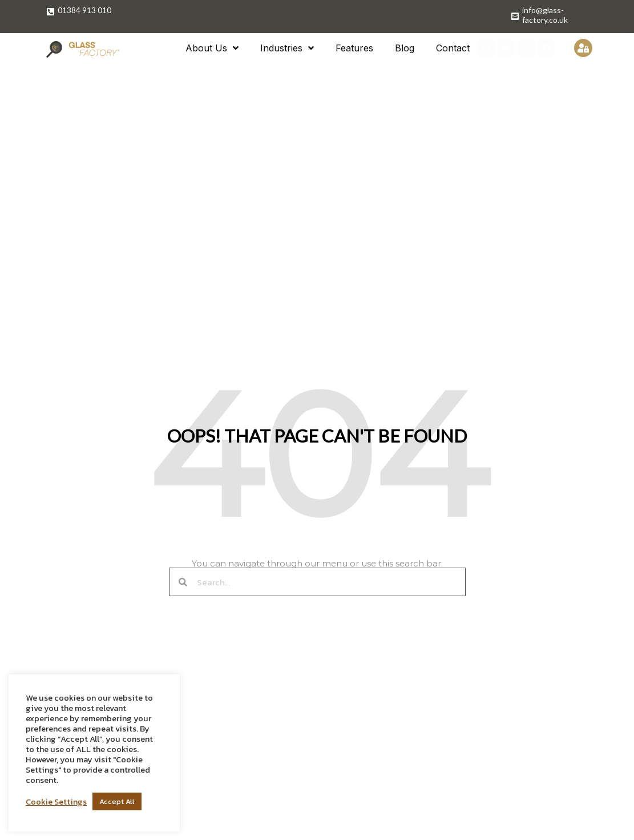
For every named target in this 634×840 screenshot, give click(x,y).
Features (354, 48)
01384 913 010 (84, 10)
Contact (453, 48)
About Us (212, 48)
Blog (405, 48)
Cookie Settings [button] (56, 802)
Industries (287, 48)
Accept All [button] (117, 801)
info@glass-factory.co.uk (545, 15)
